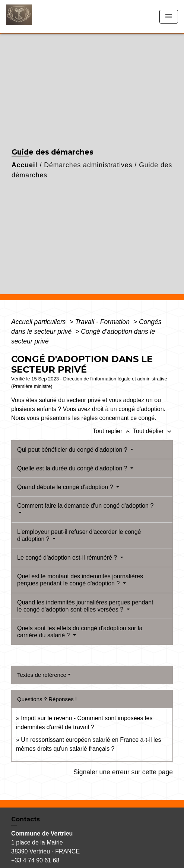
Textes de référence (42, 675)
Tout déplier (153, 431)
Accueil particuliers (39, 322)
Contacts (26, 819)
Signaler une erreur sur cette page (123, 772)
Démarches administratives (88, 165)
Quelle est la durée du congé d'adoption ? (73, 468)
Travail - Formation (103, 322)
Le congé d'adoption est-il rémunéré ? (68, 558)
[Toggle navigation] (169, 17)
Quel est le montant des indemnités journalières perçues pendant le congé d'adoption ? (80, 580)
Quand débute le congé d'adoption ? (66, 487)
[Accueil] (34, 17)
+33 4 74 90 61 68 (35, 860)
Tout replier (113, 431)
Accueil (25, 165)
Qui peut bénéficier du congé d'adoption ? (73, 450)
